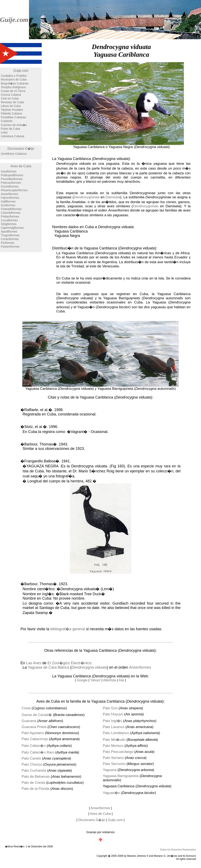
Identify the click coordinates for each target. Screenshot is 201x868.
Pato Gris (110, 708)
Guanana (29, 721)
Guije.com (14, 20)
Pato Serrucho (114, 764)
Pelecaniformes (11, 183)
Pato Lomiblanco (116, 733)
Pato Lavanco (114, 727)
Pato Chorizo (32, 764)
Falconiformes (10, 198)
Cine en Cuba (10, 98)
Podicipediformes (12, 175)
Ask (121, 680)
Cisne (26, 708)
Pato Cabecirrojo (35, 739)
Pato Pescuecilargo (118, 752)
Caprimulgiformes (12, 228)
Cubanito (7, 121)
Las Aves (34, 663)
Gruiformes (8, 205)
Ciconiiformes (10, 186)
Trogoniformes (10, 235)
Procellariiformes (12, 179)
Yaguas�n (111, 793)
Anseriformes (9, 194)
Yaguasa (110, 770)
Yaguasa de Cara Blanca (48, 667)
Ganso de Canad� (37, 715)
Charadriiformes (11, 209)
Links (4, 132)
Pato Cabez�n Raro (38, 752)
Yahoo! (95, 680)
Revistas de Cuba (12, 102)
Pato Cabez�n (34, 746)
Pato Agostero (33, 733)
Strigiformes (9, 224)
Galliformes (8, 201)
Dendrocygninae (87, 197)
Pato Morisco (113, 746)
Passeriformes (10, 247)
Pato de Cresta (33, 783)
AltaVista (110, 680)
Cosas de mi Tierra (13, 91)
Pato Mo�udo (114, 740)
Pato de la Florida (36, 789)
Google (82, 680)
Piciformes (8, 243)
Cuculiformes (9, 220)
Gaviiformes (9, 171)
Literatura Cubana (13, 136)
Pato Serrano (113, 758)
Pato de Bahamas (36, 777)
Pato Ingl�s (112, 721)
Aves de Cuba (21, 166)
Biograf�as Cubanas (15, 83)
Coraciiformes (10, 239)
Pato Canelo (31, 758)
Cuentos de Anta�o (14, 125)
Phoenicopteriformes (14, 190)
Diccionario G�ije (21, 149)
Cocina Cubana (11, 95)
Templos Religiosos (13, 87)
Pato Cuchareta (34, 771)
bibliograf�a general (68, 629)
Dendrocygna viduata (89, 667)
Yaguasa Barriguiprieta (121, 776)
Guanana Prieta (34, 727)
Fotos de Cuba (10, 129)
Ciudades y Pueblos (14, 76)
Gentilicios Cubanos (14, 154)
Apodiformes (9, 231)
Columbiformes (11, 213)
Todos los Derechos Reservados (178, 850)
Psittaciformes (10, 216)
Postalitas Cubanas (13, 117)
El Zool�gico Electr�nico (69, 663)
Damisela (113, 197)
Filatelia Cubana (11, 113)
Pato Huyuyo (113, 714)
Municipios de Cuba (14, 79)
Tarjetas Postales (12, 110)
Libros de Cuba (11, 106)
